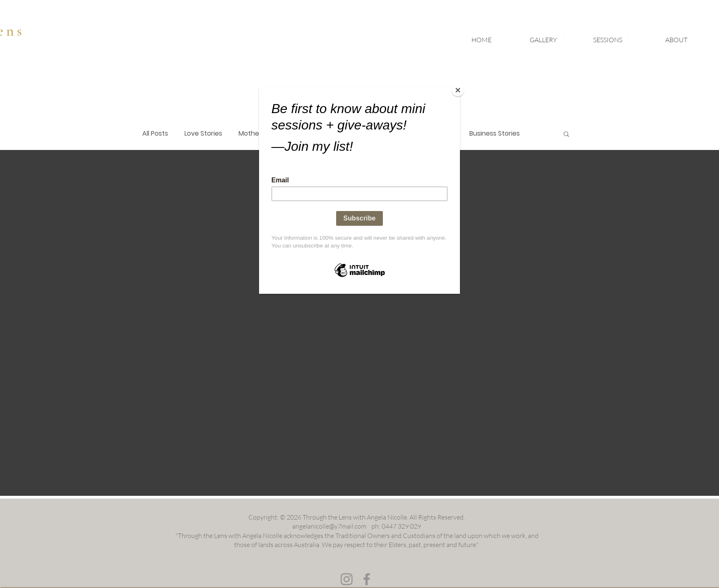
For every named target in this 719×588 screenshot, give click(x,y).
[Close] (458, 90)
